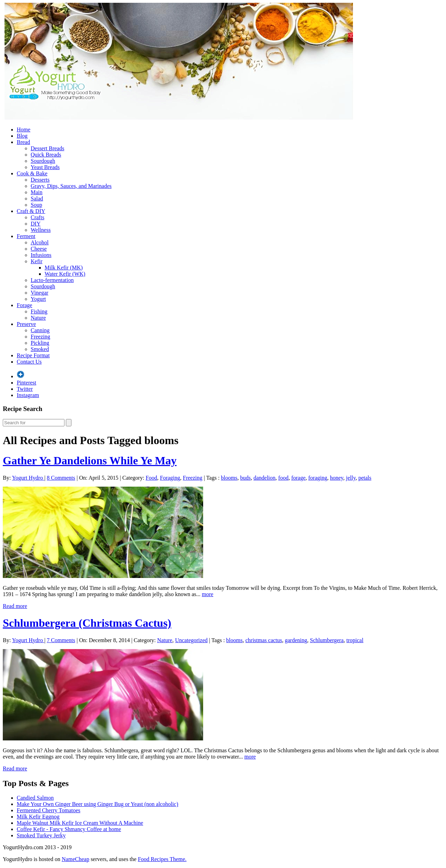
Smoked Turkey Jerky (41, 835)
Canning (40, 330)
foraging (318, 478)
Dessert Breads (47, 148)
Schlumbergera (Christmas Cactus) (87, 623)
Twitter (25, 389)
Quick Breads (46, 155)
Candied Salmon (35, 798)
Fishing (39, 311)
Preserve (26, 324)
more (207, 594)
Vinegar (40, 293)
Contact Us (29, 362)
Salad (37, 199)
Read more (15, 606)
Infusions (41, 255)
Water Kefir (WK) (65, 274)
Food (151, 478)
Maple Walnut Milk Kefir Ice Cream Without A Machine (80, 823)
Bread (23, 142)
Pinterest (26, 383)
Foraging (170, 478)
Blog (22, 136)
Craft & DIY (31, 211)
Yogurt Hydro (28, 478)
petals (365, 478)
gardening (296, 640)
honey (337, 478)
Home (24, 130)
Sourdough (43, 161)
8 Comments (61, 478)
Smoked (40, 349)
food (283, 478)
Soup (36, 205)
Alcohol (40, 242)
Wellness (41, 230)
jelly (351, 478)
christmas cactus (264, 640)
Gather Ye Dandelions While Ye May (90, 460)
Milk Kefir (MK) (64, 268)
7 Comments (61, 640)
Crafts (37, 217)
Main (37, 192)
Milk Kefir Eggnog (38, 817)
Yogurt (38, 299)
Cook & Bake (32, 173)
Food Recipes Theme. (162, 859)
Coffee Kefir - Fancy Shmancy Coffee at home (69, 829)
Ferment (26, 236)
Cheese (39, 249)
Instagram (28, 395)
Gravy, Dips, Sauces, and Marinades (71, 186)
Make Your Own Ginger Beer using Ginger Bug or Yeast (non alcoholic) (98, 804)
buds (245, 478)
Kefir (37, 261)
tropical (355, 640)
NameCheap (75, 859)
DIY (36, 224)
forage (298, 478)
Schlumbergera (327, 640)
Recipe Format (33, 355)
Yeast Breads (45, 167)
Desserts (40, 180)
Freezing (40, 337)
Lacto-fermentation (52, 280)
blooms (229, 478)
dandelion (264, 478)
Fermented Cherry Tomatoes (49, 810)
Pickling (40, 343)
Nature (38, 318)
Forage (24, 305)
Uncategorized (191, 640)
